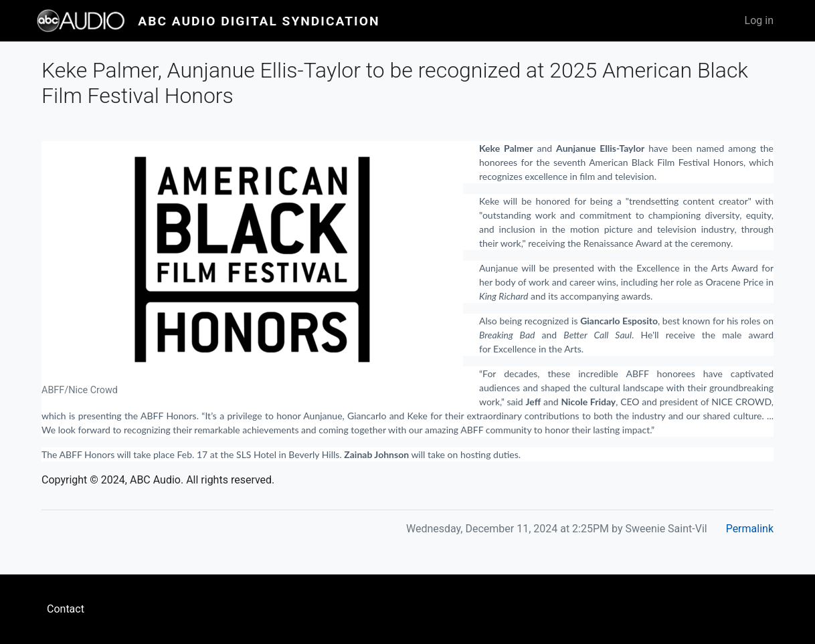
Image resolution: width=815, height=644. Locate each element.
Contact (66, 609)
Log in (759, 20)
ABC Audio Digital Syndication (259, 21)
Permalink (750, 529)
